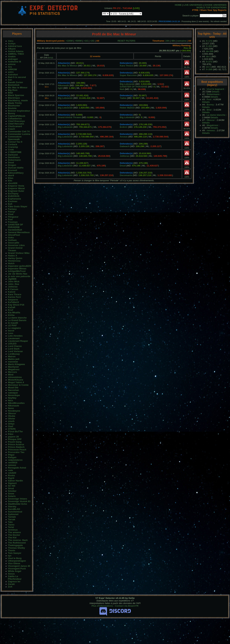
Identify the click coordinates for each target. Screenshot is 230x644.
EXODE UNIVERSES (216, 5)
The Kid (12, 538)
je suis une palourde (19, 276)
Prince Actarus (16, 444)
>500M (78, 41)
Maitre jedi (14, 359)
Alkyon (12, 49)
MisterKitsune (16, 380)
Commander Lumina (19, 134)
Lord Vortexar (15, 351)
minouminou (15, 377)
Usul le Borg (15, 558)
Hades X (13, 256)
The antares (14, 532)
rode (10, 470)
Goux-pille (14, 243)
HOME (178, 5)
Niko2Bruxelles (16, 403)
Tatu (10, 522)
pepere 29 (13, 437)
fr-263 (209, 46)
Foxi (10, 219)
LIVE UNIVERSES (193, 5)
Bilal (10, 93)
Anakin (12, 56)
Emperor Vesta (16, 186)
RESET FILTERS (126, 41)
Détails (216, 92)
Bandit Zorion (15, 82)
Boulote (12, 108)
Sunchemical (15, 512)
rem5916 (13, 463)
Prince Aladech (16, 447)
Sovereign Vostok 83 (19, 501)
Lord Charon (15, 346)
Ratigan (12, 457)
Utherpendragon (17, 561)
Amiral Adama (16, 51)
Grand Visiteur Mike (19, 253)
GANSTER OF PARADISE (15, 226)
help (50, 58)
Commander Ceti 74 (19, 131)
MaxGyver (13, 367)
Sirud (11, 488)
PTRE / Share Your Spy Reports (209, 10)
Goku (11, 238)
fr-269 (209, 69)
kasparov (13, 300)
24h (167, 41)
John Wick (14, 281)
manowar (13, 362)
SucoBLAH (14, 509)
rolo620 (12, 473)
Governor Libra (16, 245)
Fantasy (12, 209)
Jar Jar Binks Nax (18, 274)
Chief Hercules (16, 124)
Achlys (12, 44)
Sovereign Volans (18, 499)
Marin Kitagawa (16, 364)
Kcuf (11, 310)
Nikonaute (13, 406)
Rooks (11, 475)
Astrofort (13, 75)
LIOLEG (12, 344)
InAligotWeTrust (17, 271)
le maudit (13, 323)
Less (11, 333)
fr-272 (209, 62)
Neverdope (14, 395)
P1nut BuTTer (15, 431)
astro (11, 72)
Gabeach (125, 146)
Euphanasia (14, 199)
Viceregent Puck (17, 569)
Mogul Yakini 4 (16, 382)
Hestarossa (14, 261)
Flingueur (13, 217)
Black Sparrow (16, 95)
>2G (92, 41)
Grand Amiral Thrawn (15, 249)
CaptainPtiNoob (17, 116)
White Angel (15, 571)
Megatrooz (14, 369)
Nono (11, 408)
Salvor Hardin (15, 481)
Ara (10, 67)
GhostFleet (14, 235)
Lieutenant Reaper (18, 341)
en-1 (208, 67)
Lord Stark (14, 349)
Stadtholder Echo (17, 504)
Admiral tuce (15, 46)
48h (173, 41)
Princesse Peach (17, 450)
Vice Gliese (14, 563)
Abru (11, 41)
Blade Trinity (15, 103)
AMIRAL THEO (16, 54)
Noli (122, 89)
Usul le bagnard (215, 89)
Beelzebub (14, 85)
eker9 (11, 175)
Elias (11, 178)
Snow (11, 494)
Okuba (11, 416)
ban (10, 80)
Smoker (12, 491)
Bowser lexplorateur (19, 111)
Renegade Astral (17, 468)
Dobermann (14, 160)
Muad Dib (13, 388)
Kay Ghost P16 (16, 305)
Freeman (13, 222)
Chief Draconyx (16, 121)
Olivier (12, 419)
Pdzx (11, 434)
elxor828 (13, 183)
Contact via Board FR (127, 606)
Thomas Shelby (17, 548)
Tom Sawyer (15, 553)
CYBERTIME (15, 152)
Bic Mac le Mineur (18, 88)
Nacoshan (13, 390)
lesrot (11, 331)
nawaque (13, 393)
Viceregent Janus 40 (19, 566)
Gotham (12, 240)
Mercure (12, 372)
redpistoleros (15, 460)
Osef (11, 426)
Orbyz (11, 424)
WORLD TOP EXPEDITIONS (212, 8)
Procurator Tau (16, 452)
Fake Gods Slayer (18, 206)
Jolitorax (13, 287)
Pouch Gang (15, 442)
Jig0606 (12, 279)
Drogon (12, 165)
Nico (10, 400)
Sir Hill (12, 486)
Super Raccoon (128, 75)
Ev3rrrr (124, 127)
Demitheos (14, 157)
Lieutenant (14, 338)
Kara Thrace (15, 294)
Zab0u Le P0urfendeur (15, 578)
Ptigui (11, 455)
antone (12, 64)
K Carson (13, 289)
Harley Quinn (15, 258)
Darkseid (13, 155)
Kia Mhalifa (14, 313)
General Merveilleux (19, 232)
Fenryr (11, 212)
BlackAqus (14, 98)
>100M (69, 41)
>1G (86, 41)
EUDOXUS (14, 196)
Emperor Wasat (16, 188)
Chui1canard (15, 126)
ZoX (10, 587)
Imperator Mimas (17, 269)
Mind (11, 375)
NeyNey (12, 398)
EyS (10, 204)
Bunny (11, 113)
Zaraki (11, 584)
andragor (13, 59)
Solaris (12, 496)
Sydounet (13, 514)
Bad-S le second (17, 77)
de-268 (210, 51)
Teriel (11, 527)
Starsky (12, 506)
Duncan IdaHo (16, 168)
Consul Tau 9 (15, 142)
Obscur (12, 413)
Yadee (123, 98)
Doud (11, 163)
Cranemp (13, 147)
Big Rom (13, 90)
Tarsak (12, 519)
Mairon (12, 356)
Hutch (11, 263)
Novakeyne (14, 411)
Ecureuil (13, 170)
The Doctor (14, 535)
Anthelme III (15, 62)
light (60, 88)
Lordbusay (14, 354)
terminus (13, 530)
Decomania (126, 175)
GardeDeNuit (15, 230)
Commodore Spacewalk (15, 138)
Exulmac (13, 201)
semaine (182, 41)
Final (11, 214)
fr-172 (209, 41)
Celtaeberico (15, 119)
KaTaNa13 (13, 302)
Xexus (11, 574)
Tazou (11, 525)
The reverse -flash (18, 540)
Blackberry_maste (18, 100)
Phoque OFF (15, 439)
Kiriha (11, 315)
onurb (11, 421)
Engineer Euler (16, 191)
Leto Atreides (15, 336)
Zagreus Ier (14, 581)
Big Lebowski (127, 84)
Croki (11, 150)
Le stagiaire (14, 328)
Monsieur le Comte (18, 385)
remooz (12, 465)
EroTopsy (13, 194)
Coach (11, 129)
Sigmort (12, 483)
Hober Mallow (127, 108)
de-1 (208, 56)
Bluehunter (14, 106)
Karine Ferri (14, 297)
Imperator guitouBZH (19, 266)
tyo (10, 556)
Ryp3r (11, 478)
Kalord (12, 292)
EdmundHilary (16, 173)
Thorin (11, 550)
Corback (13, 144)
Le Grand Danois (17, 320)
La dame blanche (17, 318)
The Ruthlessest (17, 543)
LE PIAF (12, 325)
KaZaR (12, 307)
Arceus (124, 137)
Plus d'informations (102, 606)
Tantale (12, 517)
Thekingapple (15, 545)
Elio (10, 181)
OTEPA (12, 429)
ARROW (12, 69)
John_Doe (13, 284)
